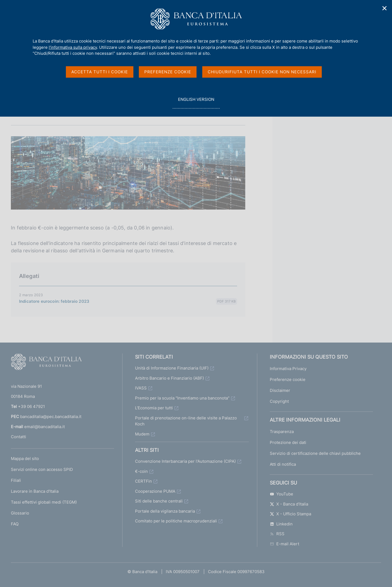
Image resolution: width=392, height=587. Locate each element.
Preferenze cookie (288, 379)
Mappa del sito (25, 459)
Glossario (20, 513)
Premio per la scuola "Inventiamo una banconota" (182, 398)
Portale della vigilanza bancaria (165, 511)
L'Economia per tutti (154, 408)
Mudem (142, 434)
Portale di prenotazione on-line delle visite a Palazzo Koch (186, 421)
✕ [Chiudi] (385, 8)
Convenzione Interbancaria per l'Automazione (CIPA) (185, 461)
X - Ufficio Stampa (290, 514)
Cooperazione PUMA (155, 491)
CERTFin (143, 481)
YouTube (281, 494)
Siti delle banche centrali (159, 501)
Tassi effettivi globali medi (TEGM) (44, 502)
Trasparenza (282, 432)
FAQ (15, 524)
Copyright (279, 401)
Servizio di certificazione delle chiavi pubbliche (315, 453)
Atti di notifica (283, 464)
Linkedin (281, 524)
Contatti (19, 437)
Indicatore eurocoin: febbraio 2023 (54, 301)
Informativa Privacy (288, 369)
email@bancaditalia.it (45, 427)
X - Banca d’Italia (289, 504)
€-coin (141, 471)
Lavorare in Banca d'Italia (35, 491)
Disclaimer (280, 390)
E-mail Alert (284, 544)
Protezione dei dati (288, 442)
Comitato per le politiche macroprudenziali (176, 521)
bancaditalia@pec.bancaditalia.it (51, 417)
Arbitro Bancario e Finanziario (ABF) (169, 378)
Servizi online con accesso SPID (42, 469)
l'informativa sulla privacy (73, 47)
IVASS (141, 388)
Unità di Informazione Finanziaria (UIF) (172, 368)
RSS (277, 534)
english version (196, 102)
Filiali (16, 480)
